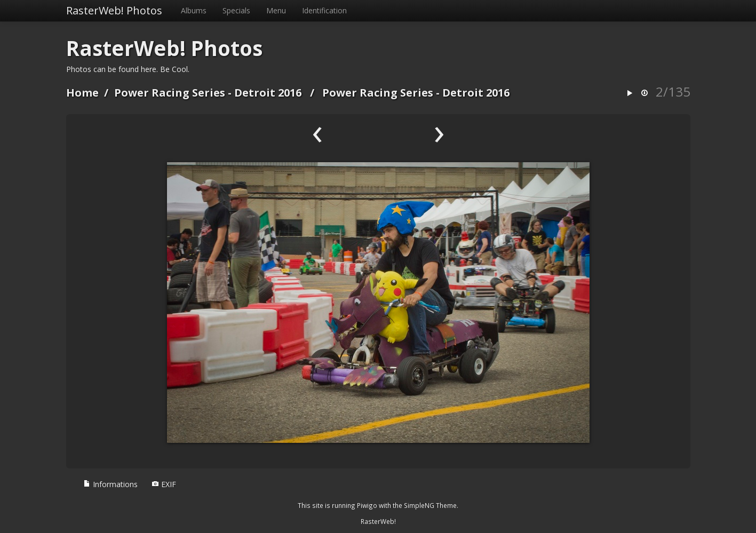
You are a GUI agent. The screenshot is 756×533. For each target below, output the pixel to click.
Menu (276, 10)
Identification (324, 10)
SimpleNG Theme (430, 505)
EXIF (164, 484)
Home (82, 93)
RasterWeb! (378, 521)
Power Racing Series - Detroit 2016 (208, 93)
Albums (194, 10)
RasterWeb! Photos (114, 10)
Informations (110, 484)
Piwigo (367, 505)
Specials (236, 10)
